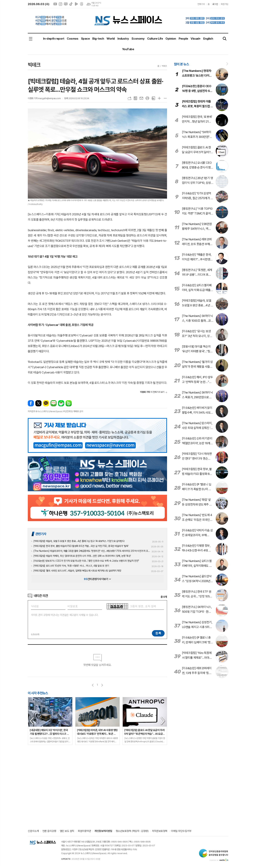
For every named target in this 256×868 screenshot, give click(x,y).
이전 (93, 685)
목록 (135, 98)
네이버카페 (61, 403)
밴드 (69, 403)
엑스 (38, 403)
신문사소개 (33, 831)
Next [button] (163, 721)
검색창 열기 (225, 39)
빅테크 (164, 66)
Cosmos (73, 39)
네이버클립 (76, 4)
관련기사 (41, 534)
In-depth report (54, 39)
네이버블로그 (66, 4)
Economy (138, 39)
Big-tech (98, 39)
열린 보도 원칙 (67, 831)
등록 (158, 633)
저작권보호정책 (160, 831)
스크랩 (153, 98)
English (208, 39)
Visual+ (196, 39)
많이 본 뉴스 (181, 64)
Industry (123, 39)
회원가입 (225, 4)
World (111, 39)
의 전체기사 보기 (152, 392)
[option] (50, 721)
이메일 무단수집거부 (181, 831)
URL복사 (129, 98)
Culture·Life (155, 39)
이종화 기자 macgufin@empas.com (44, 98)
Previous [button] (32, 721)
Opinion (171, 39)
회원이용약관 (84, 831)
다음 (102, 685)
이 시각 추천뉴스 (38, 693)
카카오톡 (46, 403)
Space (85, 39)
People (183, 39)
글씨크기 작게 (165, 98)
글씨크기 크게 (159, 98)
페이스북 (31, 403)
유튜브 (55, 4)
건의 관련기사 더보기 (97, 579)
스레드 (82, 4)
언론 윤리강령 (49, 831)
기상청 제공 (95, 6)
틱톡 (71, 4)
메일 (141, 98)
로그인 (215, 4)
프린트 (147, 98)
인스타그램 (60, 4)
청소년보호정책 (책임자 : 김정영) (132, 831)
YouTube (128, 49)
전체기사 (201, 4)
